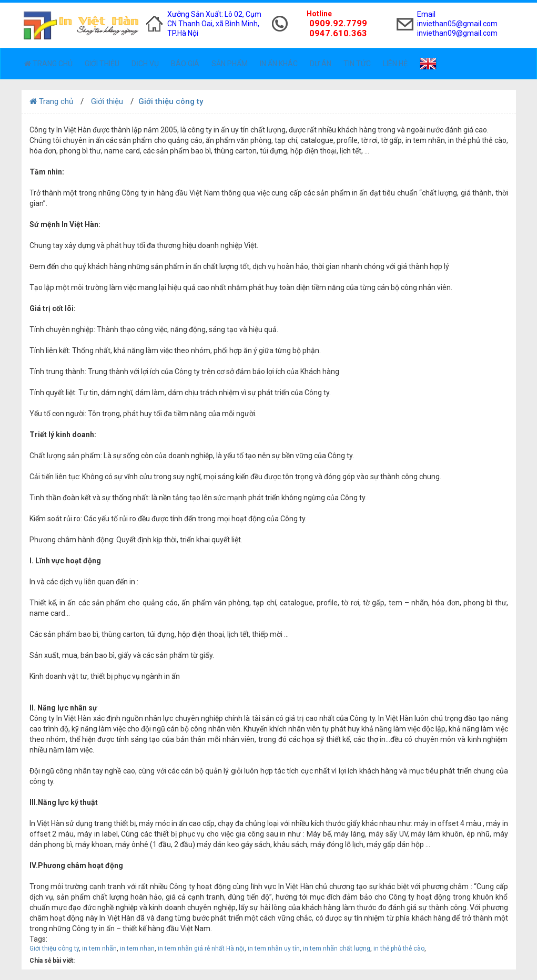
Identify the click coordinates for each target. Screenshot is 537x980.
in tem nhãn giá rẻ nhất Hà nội (201, 948)
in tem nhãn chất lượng (337, 948)
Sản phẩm (230, 64)
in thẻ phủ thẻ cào (399, 948)
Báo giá (185, 64)
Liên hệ (395, 64)
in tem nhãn (99, 948)
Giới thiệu (102, 64)
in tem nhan (137, 948)
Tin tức (357, 64)
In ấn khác (279, 64)
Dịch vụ (145, 64)
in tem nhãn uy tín (274, 948)
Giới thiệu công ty (54, 948)
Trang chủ (48, 64)
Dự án (321, 64)
